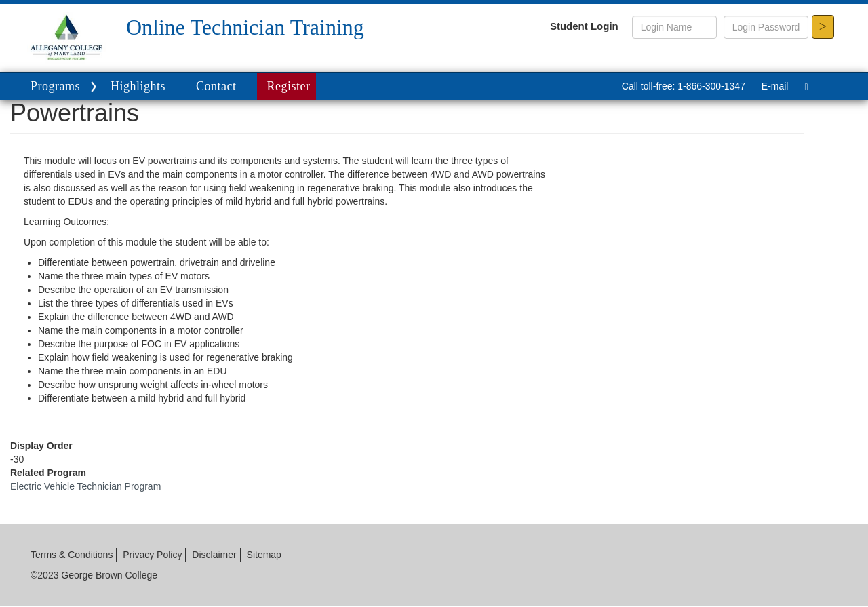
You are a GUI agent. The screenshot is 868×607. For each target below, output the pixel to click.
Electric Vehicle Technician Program (85, 486)
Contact (216, 86)
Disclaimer (214, 555)
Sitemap (264, 555)
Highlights (138, 86)
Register (289, 86)
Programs (65, 87)
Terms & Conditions (72, 555)
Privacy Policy (152, 555)
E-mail (775, 86)
